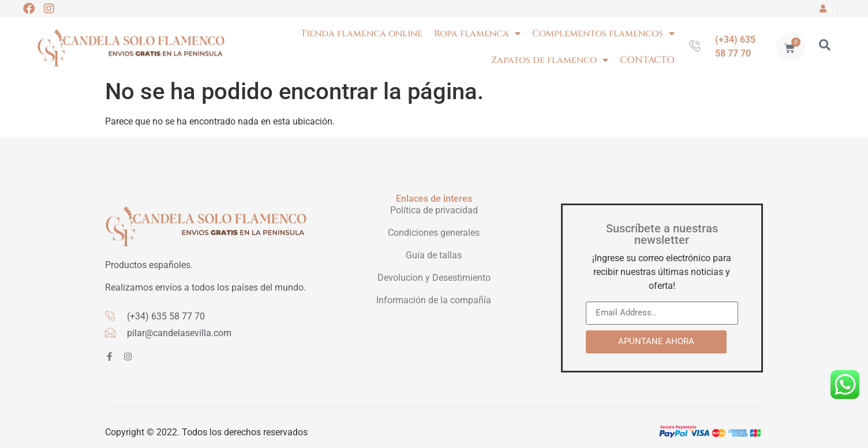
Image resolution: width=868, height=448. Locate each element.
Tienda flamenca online (362, 33)
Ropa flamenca (477, 33)
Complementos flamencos (603, 33)
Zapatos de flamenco (550, 60)
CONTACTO (647, 60)
